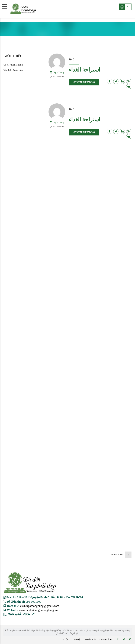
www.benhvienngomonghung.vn (38, 610)
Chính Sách (106, 640)
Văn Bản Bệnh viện (13, 70)
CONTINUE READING (84, 82)
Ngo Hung (59, 72)
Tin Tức (65, 640)
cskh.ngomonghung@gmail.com (40, 606)
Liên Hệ (76, 640)
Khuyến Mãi (90, 640)
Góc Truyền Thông (13, 65)
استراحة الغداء (84, 70)
